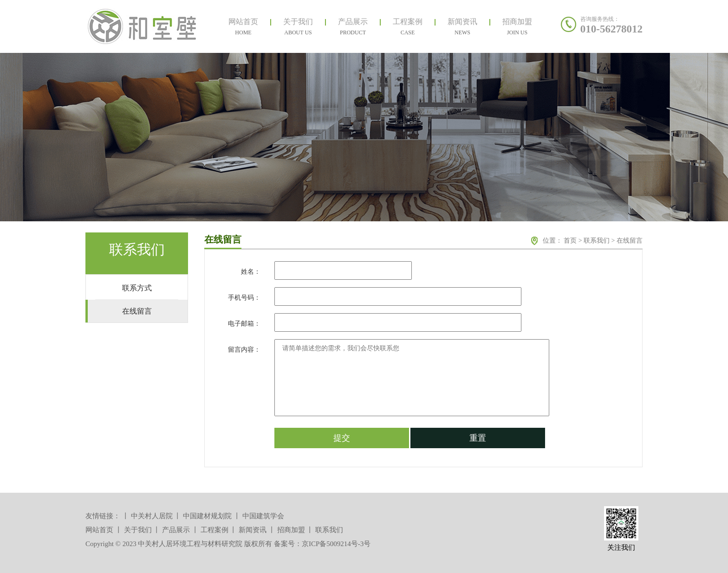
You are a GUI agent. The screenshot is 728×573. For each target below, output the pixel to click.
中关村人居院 (152, 516)
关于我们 (138, 530)
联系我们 (597, 241)
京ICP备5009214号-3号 (336, 544)
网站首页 (99, 530)
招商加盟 (291, 530)
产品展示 (176, 530)
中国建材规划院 (207, 516)
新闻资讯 (253, 530)
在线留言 (630, 241)
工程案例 (214, 530)
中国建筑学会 (263, 516)
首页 (570, 241)
